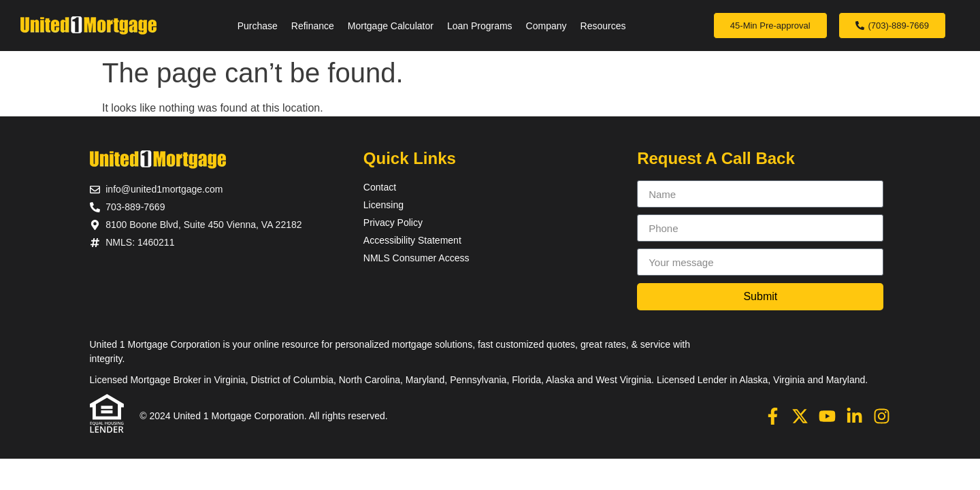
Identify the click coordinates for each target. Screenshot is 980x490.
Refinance (313, 26)
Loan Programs (480, 26)
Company (546, 26)
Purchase (258, 26)
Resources (603, 26)
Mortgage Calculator (391, 26)
